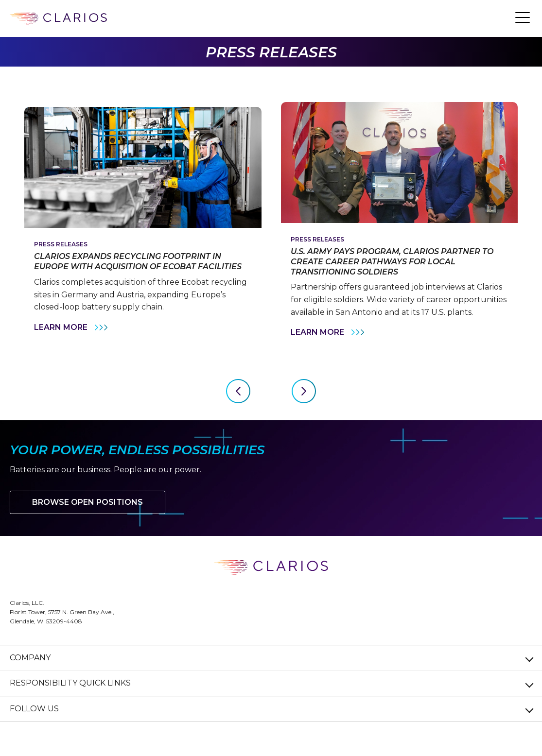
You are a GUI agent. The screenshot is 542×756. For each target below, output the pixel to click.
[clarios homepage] (58, 19)
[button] (523, 17)
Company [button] (30, 658)
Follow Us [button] (34, 709)
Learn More (72, 327)
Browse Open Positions (87, 502)
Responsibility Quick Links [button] (70, 683)
